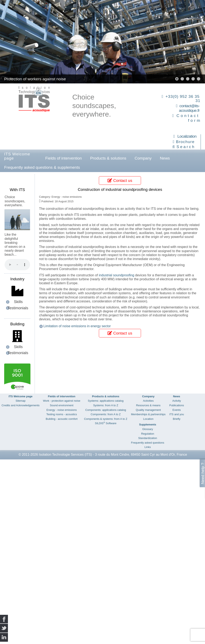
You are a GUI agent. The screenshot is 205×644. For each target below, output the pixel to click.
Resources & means (148, 405)
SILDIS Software (106, 423)
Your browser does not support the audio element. (17, 265)
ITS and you (177, 414)
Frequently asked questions (148, 443)
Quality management (148, 410)
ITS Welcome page (17, 156)
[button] (177, 79)
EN (38, 93)
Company (143, 158)
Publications (177, 405)
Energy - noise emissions (62, 410)
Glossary (148, 429)
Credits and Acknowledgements (20, 405)
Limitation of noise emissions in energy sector (77, 326)
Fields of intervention (64, 158)
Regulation (148, 434)
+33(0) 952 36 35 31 (183, 99)
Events (177, 410)
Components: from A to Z (106, 414)
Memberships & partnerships (148, 414)
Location (148, 419)
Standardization (148, 438)
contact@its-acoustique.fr (189, 108)
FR (38, 89)
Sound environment (62, 405)
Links (148, 447)
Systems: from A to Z (106, 405)
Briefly (177, 419)
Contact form (189, 118)
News (165, 158)
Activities (148, 401)
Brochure (185, 142)
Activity (177, 401)
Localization (187, 136)
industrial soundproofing (117, 275)
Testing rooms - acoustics (62, 414)
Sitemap (21, 401)
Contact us (120, 180)
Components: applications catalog (106, 410)
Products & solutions (108, 158)
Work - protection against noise (62, 401)
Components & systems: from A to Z (106, 419)
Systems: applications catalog (106, 401)
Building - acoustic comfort (62, 419)
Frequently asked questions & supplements (42, 167)
